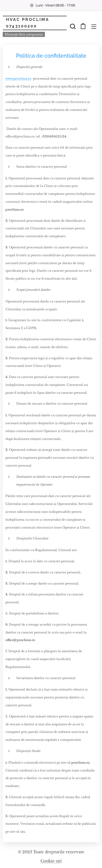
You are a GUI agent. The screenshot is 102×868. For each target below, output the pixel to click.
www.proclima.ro (18, 79)
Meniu (94, 27)
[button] (72, 26)
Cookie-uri (51, 861)
